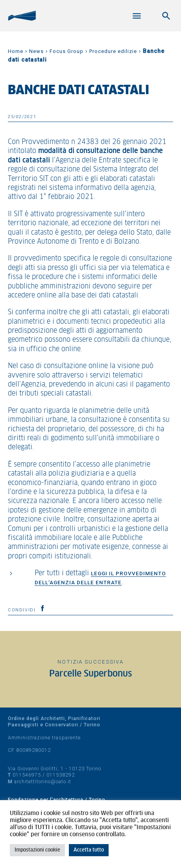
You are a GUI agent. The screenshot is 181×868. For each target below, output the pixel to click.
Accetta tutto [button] (89, 850)
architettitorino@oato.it (43, 781)
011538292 (61, 775)
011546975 (27, 775)
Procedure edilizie (113, 51)
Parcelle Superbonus (90, 674)
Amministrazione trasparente (44, 738)
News (36, 51)
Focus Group (66, 51)
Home (16, 51)
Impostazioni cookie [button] (37, 850)
